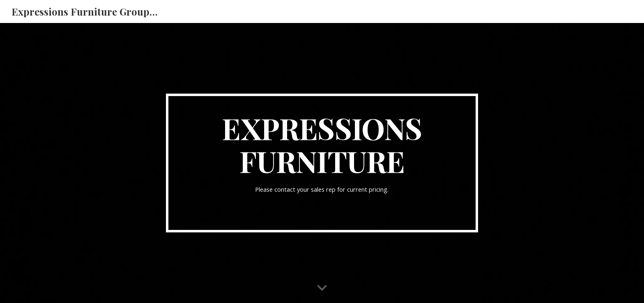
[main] (322, 163)
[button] (322, 288)
